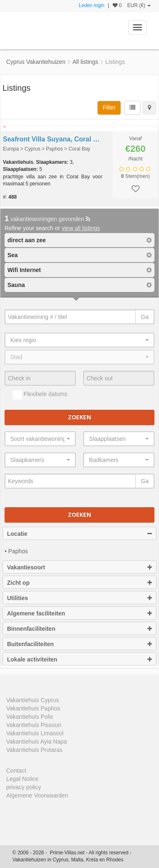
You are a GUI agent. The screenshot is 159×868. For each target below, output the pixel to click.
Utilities (79, 598)
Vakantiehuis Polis (30, 717)
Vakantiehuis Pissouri (34, 725)
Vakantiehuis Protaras (34, 750)
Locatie (79, 534)
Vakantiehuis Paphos (33, 708)
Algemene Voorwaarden (37, 795)
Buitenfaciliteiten (79, 644)
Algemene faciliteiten (79, 613)
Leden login (92, 5)
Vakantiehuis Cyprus (33, 700)
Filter (109, 107)
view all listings (81, 228)
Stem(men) (135, 176)
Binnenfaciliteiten (79, 629)
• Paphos (16, 551)
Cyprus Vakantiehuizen (36, 62)
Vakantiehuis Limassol (35, 733)
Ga (145, 317)
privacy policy (24, 787)
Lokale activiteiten (79, 659)
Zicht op (79, 583)
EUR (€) (139, 5)
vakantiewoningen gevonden (47, 219)
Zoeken (79, 417)
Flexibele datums (40, 395)
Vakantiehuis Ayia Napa (37, 742)
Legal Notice (22, 779)
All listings (85, 62)
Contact (16, 771)
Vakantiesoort (79, 567)
